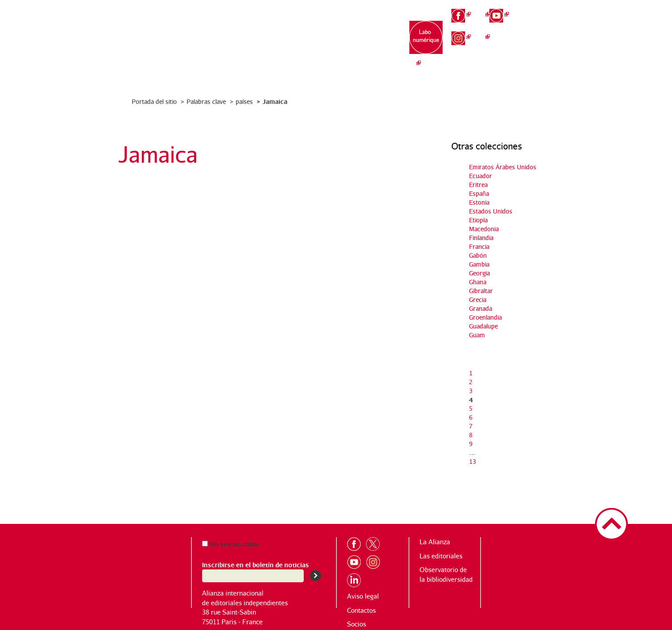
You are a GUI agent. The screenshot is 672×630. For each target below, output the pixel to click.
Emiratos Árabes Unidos (503, 167)
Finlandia (481, 238)
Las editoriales (317, 40)
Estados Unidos (491, 211)
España (479, 193)
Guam (477, 335)
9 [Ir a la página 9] (471, 444)
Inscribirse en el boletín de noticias (256, 564)
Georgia (479, 273)
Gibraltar (481, 291)
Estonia (479, 202)
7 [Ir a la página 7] (471, 426)
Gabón (478, 255)
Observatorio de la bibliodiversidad (372, 44)
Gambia (479, 264)
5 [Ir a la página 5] (471, 408)
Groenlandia (485, 317)
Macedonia (484, 229)
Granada (481, 308)
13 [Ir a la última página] (473, 461)
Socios (357, 624)
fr (538, 10)
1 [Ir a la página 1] (471, 373)
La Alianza (262, 36)
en (538, 25)
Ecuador (481, 176)
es (538, 40)
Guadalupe (483, 326)
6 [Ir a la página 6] (471, 417)
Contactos (361, 610)
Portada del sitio (154, 101)
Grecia (478, 300)
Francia (479, 246)
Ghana (478, 282)
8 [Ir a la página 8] (471, 435)
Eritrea (478, 185)
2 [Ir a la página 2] (471, 382)
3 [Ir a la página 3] (471, 391)
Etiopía (478, 220)
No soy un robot (231, 544)
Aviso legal (363, 596)
